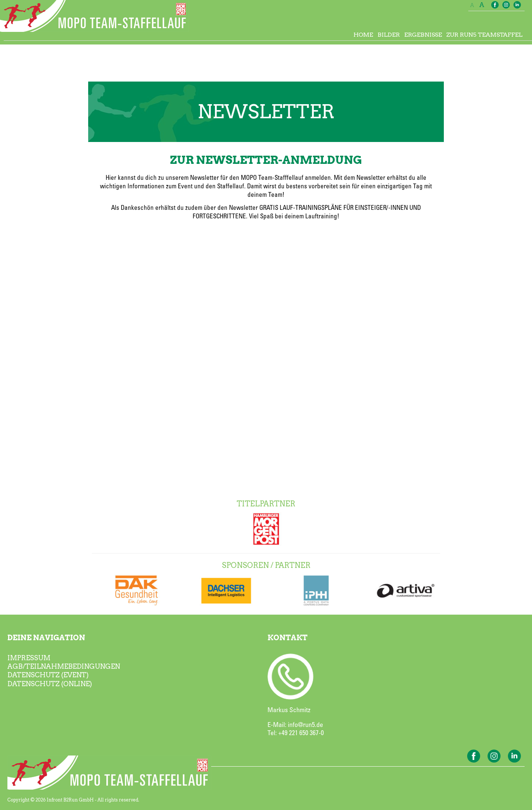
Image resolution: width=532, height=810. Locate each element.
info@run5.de (305, 725)
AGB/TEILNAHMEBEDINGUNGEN (64, 666)
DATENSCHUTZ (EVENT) (48, 675)
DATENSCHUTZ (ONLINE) (50, 684)
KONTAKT (287, 638)
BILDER (389, 35)
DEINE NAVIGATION (46, 638)
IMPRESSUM (29, 658)
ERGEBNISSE (423, 35)
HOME (363, 35)
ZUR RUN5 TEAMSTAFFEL (484, 35)
